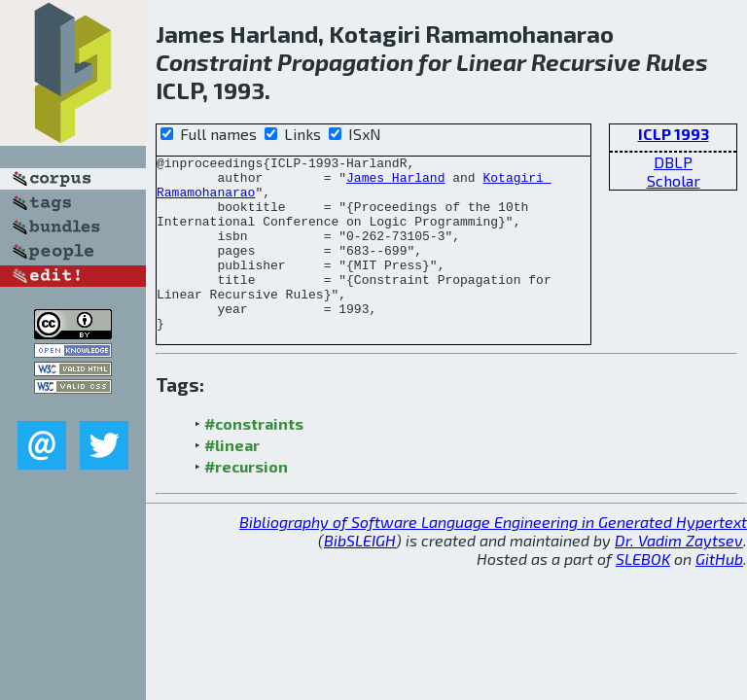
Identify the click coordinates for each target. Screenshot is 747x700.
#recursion (246, 501)
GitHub (719, 594)
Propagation (345, 62)
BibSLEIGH (360, 575)
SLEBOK (643, 594)
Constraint (214, 62)
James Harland (395, 183)
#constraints (254, 458)
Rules (677, 62)
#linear (232, 480)
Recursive (586, 62)
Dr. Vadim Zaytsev (679, 575)
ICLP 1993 (674, 134)
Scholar (674, 180)
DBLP (673, 162)
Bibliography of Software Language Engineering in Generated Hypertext (493, 557)
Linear (491, 62)
